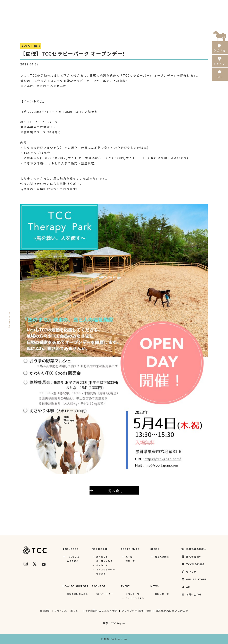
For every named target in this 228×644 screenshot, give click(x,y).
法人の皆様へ (113, 5)
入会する (220, 49)
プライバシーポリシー (68, 611)
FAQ (220, 78)
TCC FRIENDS (130, 549)
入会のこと (73, 561)
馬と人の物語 (162, 557)
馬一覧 (129, 557)
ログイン (220, 63)
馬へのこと (102, 557)
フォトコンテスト (135, 598)
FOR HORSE (100, 549)
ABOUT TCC (71, 549)
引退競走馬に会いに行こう (172, 611)
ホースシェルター (106, 561)
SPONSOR (99, 586)
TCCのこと (73, 557)
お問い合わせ (191, 594)
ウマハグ (101, 574)
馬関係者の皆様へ (87, 5)
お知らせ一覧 (162, 594)
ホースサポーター (106, 569)
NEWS (155, 586)
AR (203, 5)
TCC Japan (118, 623)
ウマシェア (102, 565)
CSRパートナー (105, 594)
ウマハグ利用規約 (132, 611)
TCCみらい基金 (138, 5)
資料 (149, 611)
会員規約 (45, 611)
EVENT (125, 586)
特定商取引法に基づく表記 (101, 611)
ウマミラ (160, 5)
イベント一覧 (133, 594)
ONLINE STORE (183, 5)
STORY (155, 549)
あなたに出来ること (78, 594)
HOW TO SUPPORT (75, 586)
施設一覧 (130, 561)
